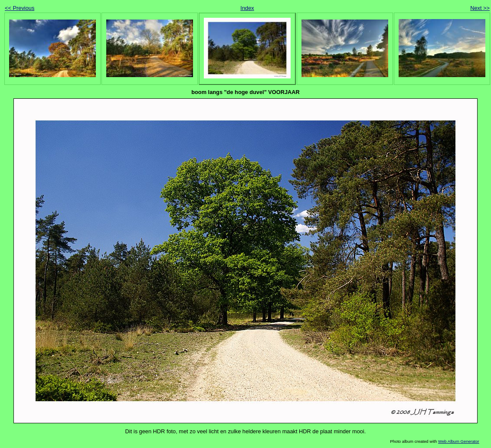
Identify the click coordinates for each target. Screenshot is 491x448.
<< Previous (20, 8)
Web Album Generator (459, 441)
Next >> (480, 8)
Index (247, 8)
